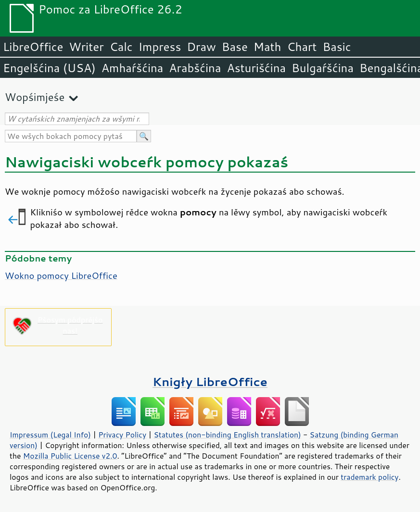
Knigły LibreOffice (210, 381)
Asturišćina (256, 68)
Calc (121, 47)
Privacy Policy (122, 435)
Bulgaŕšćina (323, 68)
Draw (201, 47)
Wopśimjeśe (35, 97)
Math (267, 47)
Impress (160, 47)
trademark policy (369, 477)
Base (235, 47)
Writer (86, 47)
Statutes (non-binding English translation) (227, 435)
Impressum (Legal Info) (50, 435)
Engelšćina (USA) (49, 68)
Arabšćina (195, 68)
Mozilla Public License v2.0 (70, 456)
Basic (337, 47)
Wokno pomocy (61, 275)
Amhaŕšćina (132, 68)
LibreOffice (33, 47)
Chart (302, 47)
